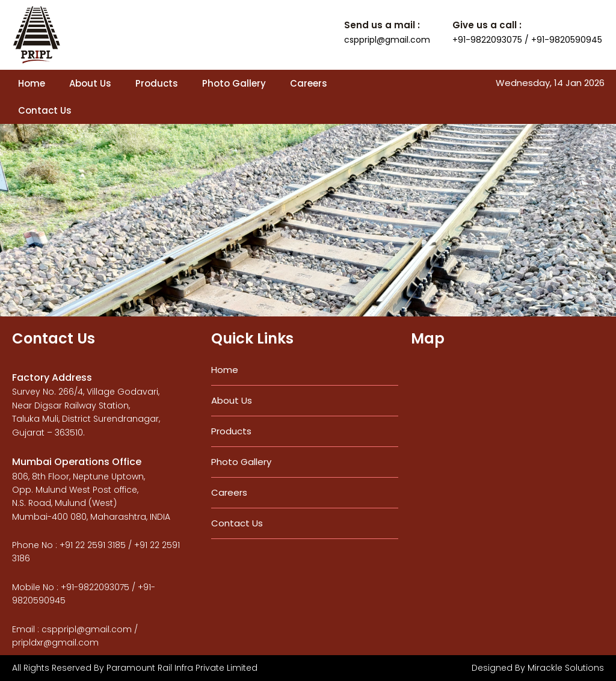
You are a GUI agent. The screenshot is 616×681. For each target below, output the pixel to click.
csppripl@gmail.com (387, 40)
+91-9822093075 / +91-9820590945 (527, 40)
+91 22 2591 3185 (93, 545)
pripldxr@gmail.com (55, 642)
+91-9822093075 (95, 587)
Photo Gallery (234, 83)
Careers (309, 83)
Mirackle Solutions (566, 668)
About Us (90, 83)
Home (32, 83)
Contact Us (45, 110)
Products (157, 83)
